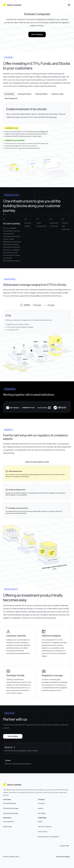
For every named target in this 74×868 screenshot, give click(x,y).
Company (41, 803)
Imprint (40, 822)
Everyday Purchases (24, 94)
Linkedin (63, 846)
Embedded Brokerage (11, 808)
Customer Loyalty (57, 94)
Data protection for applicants (48, 837)
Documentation (9, 822)
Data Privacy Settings (63, 857)
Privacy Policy (43, 832)
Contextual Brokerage (11, 813)
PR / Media (42, 813)
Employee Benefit (41, 94)
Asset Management (11, 98)
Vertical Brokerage (9, 803)
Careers (41, 808)
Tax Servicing (9, 94)
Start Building (37, 34)
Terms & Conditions (45, 827)
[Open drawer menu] (69, 5)
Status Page (7, 827)
